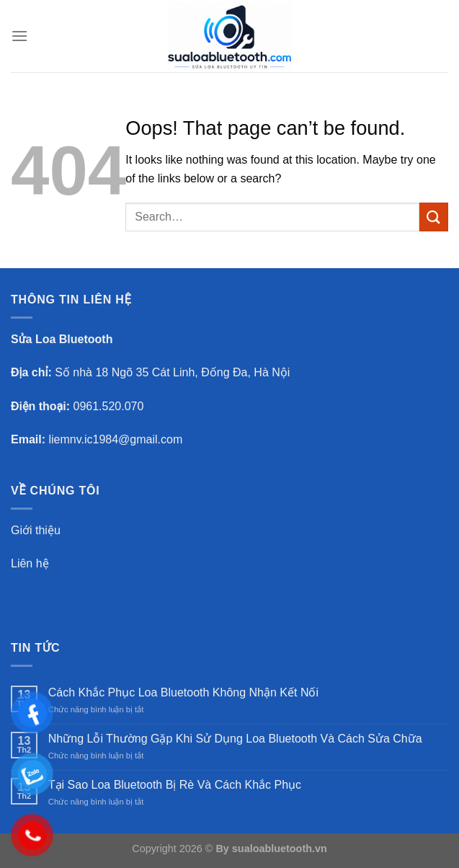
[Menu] (19, 36)
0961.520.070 (109, 406)
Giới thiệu (36, 530)
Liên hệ (30, 563)
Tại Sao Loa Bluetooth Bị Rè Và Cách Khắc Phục (175, 785)
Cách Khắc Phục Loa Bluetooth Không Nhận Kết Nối (183, 692)
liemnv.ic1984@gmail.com (115, 439)
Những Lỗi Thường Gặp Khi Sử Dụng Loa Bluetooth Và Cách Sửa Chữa (235, 739)
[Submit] (434, 217)
